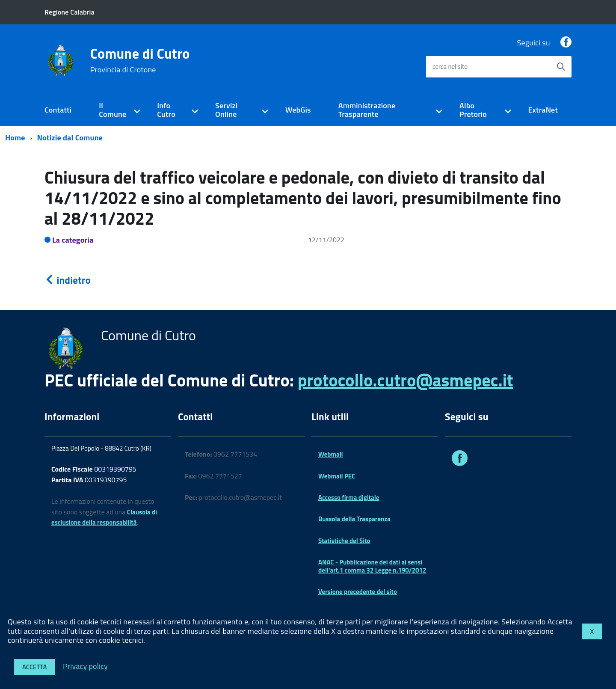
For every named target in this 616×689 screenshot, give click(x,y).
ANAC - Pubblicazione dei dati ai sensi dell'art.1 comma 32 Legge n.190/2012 (372, 566)
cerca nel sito (450, 67)
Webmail (331, 454)
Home (15, 138)
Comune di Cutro (140, 60)
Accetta (35, 667)
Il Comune (113, 110)
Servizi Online (226, 110)
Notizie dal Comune (70, 138)
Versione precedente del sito (358, 592)
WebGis (298, 110)
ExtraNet (543, 110)
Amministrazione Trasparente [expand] (367, 110)
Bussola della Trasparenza (354, 519)
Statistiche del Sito (344, 541)
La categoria (73, 240)
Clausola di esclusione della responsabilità (104, 517)
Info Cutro (166, 110)
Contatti (58, 110)
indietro (68, 280)
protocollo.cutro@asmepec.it (406, 380)
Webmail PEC (337, 476)
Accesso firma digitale (349, 497)
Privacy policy (85, 666)
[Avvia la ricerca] (561, 67)
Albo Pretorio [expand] (473, 110)
